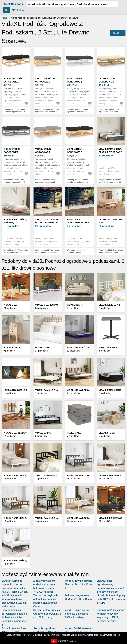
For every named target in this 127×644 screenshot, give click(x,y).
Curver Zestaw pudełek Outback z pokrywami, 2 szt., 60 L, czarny (47, 614)
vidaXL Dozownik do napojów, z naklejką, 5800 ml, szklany (77, 614)
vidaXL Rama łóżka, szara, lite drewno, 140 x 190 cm (111, 152)
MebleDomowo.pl (14, 4)
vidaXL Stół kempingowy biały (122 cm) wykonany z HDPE (111, 599)
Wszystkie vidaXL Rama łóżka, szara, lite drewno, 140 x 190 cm (111, 182)
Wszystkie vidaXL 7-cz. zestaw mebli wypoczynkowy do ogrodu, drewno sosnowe (111, 253)
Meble (4, 18)
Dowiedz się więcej (67, 641)
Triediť (116, 33)
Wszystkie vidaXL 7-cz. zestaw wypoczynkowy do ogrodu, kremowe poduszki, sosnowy (47, 253)
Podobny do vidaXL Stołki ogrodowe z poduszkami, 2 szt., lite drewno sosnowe (78, 112)
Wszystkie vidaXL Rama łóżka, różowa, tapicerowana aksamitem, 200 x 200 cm (16, 253)
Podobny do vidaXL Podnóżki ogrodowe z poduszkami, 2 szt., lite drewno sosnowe (15, 112)
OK (54, 641)
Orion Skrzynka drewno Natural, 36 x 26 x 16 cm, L (79, 584)
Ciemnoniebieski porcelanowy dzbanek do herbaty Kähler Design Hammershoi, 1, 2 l (15, 617)
